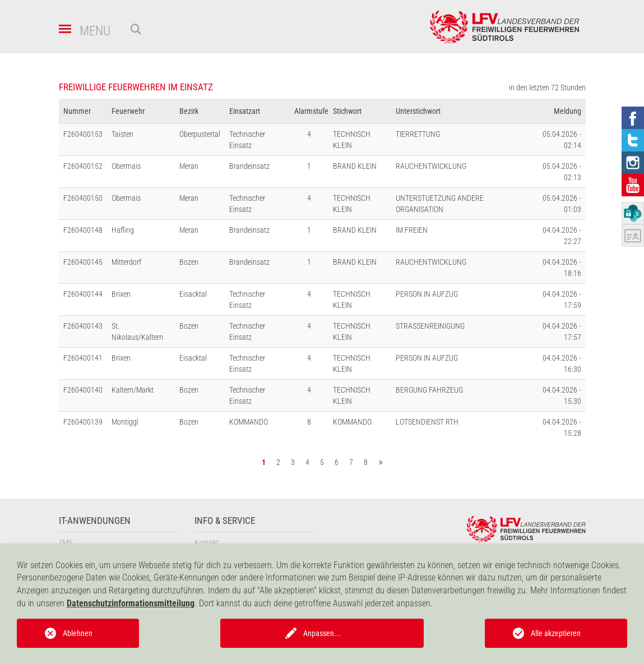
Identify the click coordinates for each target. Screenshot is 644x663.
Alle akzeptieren (556, 633)
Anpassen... (322, 633)
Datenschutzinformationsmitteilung (131, 603)
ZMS (66, 542)
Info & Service (225, 521)
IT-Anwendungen (95, 521)
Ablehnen (78, 633)
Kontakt (207, 542)
